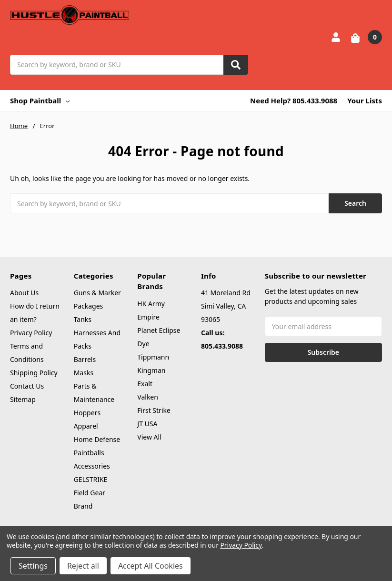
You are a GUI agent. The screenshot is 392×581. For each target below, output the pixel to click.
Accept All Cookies (151, 566)
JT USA (147, 424)
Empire (148, 317)
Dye (143, 344)
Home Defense (97, 439)
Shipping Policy (34, 373)
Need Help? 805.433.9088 (294, 100)
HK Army (151, 304)
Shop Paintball (40, 100)
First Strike (154, 410)
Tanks (83, 319)
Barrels (85, 359)
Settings (33, 566)
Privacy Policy (31, 333)
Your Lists (365, 100)
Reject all (83, 566)
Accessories (92, 466)
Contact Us (27, 386)
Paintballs (89, 453)
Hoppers (87, 413)
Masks (84, 373)
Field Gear (90, 493)
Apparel (86, 426)
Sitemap (23, 399)
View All (149, 437)
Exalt (145, 384)
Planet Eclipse (159, 330)
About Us (24, 293)
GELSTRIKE (91, 479)
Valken (148, 397)
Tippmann (153, 357)
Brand (83, 506)
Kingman (151, 370)
